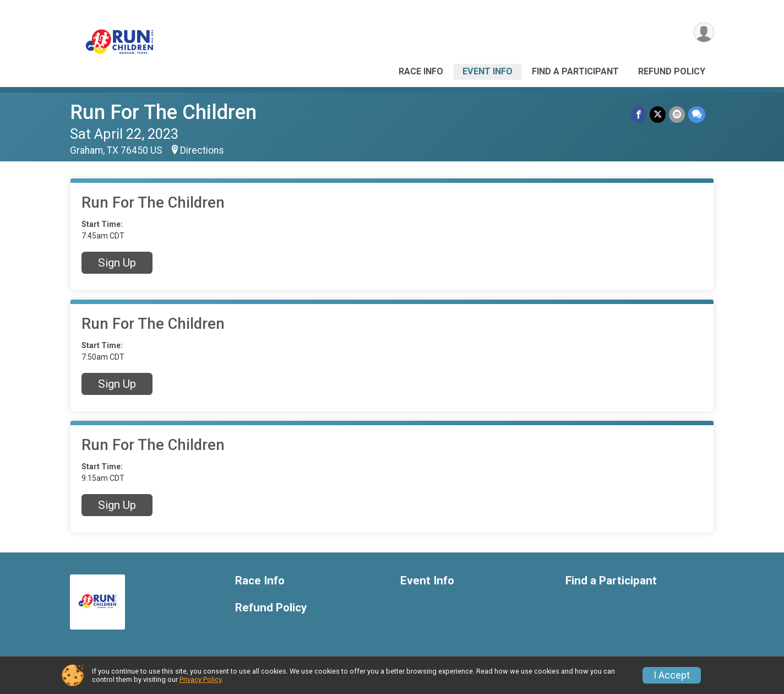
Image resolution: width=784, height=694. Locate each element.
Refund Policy (672, 71)
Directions (202, 150)
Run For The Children (163, 112)
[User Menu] (704, 32)
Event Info (488, 71)
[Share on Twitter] (658, 114)
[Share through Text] (697, 114)
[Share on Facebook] (638, 114)
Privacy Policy (200, 679)
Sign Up (117, 263)
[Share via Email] (677, 114)
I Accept (672, 675)
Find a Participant (575, 71)
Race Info (421, 71)
